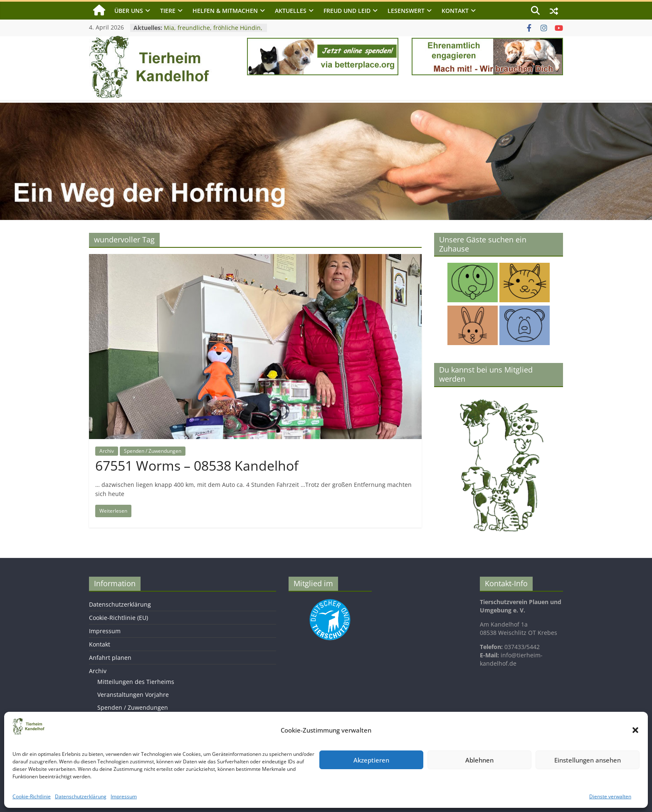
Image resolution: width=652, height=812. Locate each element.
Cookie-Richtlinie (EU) (119, 618)
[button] (635, 730)
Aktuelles (291, 11)
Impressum (124, 796)
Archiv (107, 451)
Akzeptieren (371, 760)
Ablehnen (479, 760)
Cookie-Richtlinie (32, 796)
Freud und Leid (347, 11)
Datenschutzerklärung (81, 796)
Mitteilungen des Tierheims (136, 682)
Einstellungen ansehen (588, 760)
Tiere (168, 11)
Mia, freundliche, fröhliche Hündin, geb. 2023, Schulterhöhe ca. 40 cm (213, 32)
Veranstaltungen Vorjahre (133, 695)
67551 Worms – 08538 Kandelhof (197, 465)
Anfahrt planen (110, 658)
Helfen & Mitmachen (225, 11)
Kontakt (455, 11)
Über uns (129, 11)
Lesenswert (406, 11)
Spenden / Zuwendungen (153, 451)
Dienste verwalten (610, 796)
